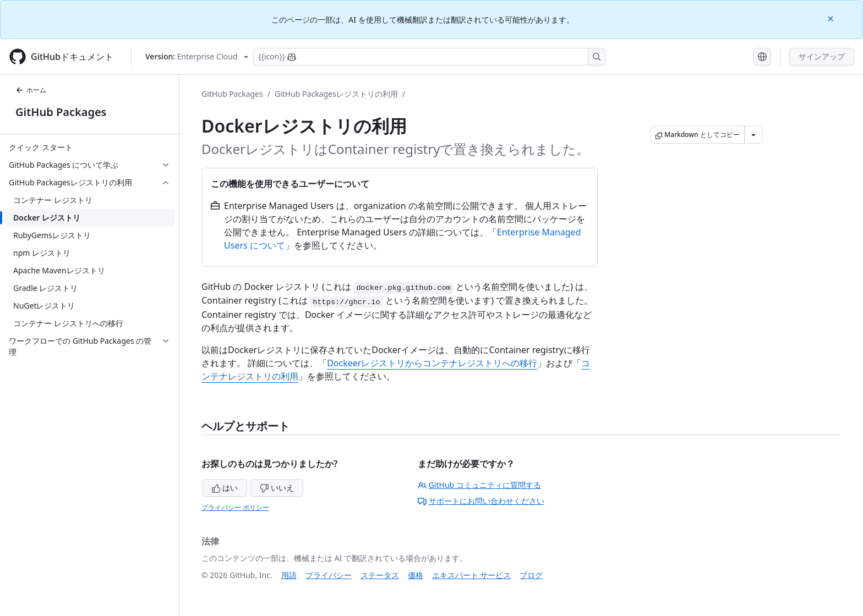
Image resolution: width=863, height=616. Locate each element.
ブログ (531, 575)
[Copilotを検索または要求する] (429, 57)
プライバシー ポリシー (235, 507)
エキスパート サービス (472, 575)
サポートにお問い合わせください (481, 501)
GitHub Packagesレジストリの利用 (336, 94)
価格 (416, 575)
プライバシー (329, 575)
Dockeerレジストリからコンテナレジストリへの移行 (432, 363)
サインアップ (822, 56)
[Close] (832, 18)
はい (225, 488)
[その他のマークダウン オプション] (753, 135)
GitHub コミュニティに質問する (479, 485)
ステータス (380, 575)
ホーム (31, 90)
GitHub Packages (61, 112)
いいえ (277, 488)
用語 (289, 575)
